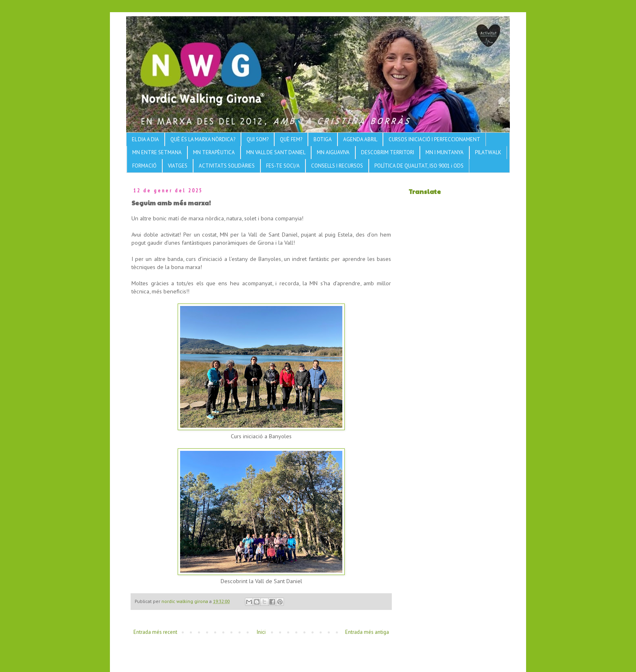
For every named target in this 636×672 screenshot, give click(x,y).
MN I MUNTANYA (445, 152)
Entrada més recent (155, 632)
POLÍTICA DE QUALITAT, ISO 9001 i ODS (419, 166)
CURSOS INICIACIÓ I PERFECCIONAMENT (434, 139)
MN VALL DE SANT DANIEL (276, 152)
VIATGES (178, 166)
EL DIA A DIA (145, 139)
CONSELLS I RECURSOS (337, 166)
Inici (261, 632)
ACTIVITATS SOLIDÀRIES (227, 166)
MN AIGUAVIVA (333, 152)
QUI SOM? (258, 139)
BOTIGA (323, 139)
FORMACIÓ (144, 166)
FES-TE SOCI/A (283, 166)
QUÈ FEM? (291, 139)
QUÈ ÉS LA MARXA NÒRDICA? (203, 139)
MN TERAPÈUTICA (214, 152)
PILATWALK (488, 152)
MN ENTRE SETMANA (157, 152)
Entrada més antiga (367, 632)
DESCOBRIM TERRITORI (388, 152)
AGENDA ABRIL (360, 139)
